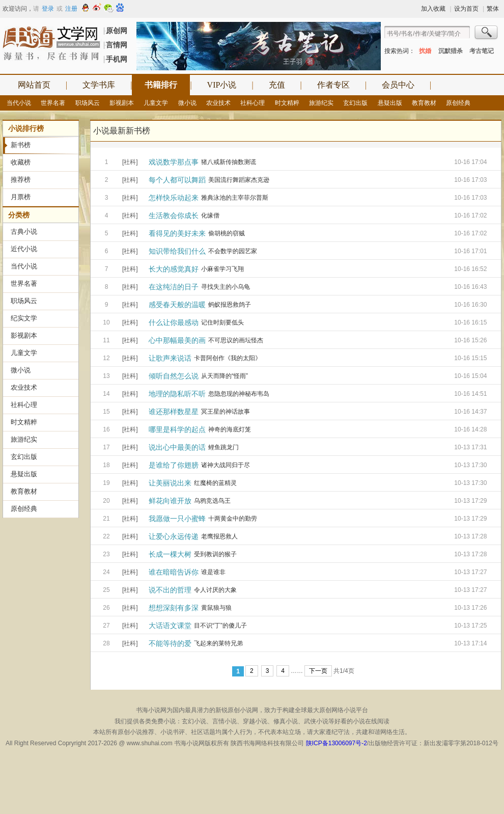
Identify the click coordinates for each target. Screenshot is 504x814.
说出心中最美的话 (177, 447)
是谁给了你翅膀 (174, 465)
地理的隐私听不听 (177, 394)
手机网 (117, 59)
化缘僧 (210, 215)
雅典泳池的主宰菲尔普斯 (235, 198)
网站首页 (34, 85)
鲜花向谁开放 (170, 501)
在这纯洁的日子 (174, 287)
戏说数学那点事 (174, 162)
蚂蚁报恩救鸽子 (230, 305)
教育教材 (424, 103)
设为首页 (466, 9)
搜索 (487, 34)
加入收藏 (433, 9)
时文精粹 (287, 103)
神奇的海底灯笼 (230, 429)
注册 (71, 9)
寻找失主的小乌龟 (226, 287)
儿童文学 (156, 103)
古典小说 (24, 232)
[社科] (130, 162)
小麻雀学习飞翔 (222, 269)
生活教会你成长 (174, 215)
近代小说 (24, 249)
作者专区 (333, 85)
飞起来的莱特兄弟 (218, 643)
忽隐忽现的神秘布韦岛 (239, 394)
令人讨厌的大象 (215, 590)
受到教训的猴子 (215, 554)
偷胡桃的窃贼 (227, 233)
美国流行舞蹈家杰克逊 (239, 180)
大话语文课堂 (170, 626)
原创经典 (458, 103)
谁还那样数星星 (174, 412)
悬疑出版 (390, 103)
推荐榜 (21, 180)
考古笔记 (482, 51)
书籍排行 (161, 85)
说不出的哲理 (170, 590)
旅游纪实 (321, 103)
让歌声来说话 (170, 358)
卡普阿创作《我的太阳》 (228, 358)
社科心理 (253, 103)
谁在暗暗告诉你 (174, 572)
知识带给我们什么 (177, 251)
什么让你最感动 (174, 322)
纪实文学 (24, 318)
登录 (48, 9)
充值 (277, 85)
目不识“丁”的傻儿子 (220, 626)
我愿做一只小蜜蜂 (177, 519)
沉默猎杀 (451, 51)
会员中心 (398, 85)
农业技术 (218, 103)
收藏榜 (21, 162)
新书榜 (21, 145)
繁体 (493, 9)
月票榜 (21, 197)
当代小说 (19, 103)
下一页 (318, 671)
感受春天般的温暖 (177, 305)
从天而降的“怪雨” (225, 376)
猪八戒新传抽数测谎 (229, 162)
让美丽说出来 (170, 483)
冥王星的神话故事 (226, 412)
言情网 (117, 45)
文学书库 (99, 85)
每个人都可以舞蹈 (177, 180)
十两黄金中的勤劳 (233, 519)
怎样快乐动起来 (174, 198)
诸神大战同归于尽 (226, 465)
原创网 (117, 31)
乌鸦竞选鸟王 (212, 501)
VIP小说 (222, 85)
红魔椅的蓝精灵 (215, 483)
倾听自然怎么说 (174, 376)
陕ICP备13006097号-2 (337, 743)
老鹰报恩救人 (219, 536)
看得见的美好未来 (177, 233)
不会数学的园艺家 (233, 251)
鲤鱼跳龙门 (223, 447)
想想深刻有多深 (174, 608)
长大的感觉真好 (174, 269)
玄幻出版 (355, 103)
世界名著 (53, 103)
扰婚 (425, 51)
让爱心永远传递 (174, 536)
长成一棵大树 (170, 554)
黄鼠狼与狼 (216, 608)
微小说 (187, 103)
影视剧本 (122, 103)
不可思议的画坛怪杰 (236, 340)
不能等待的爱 (170, 643)
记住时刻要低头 (222, 322)
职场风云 (88, 103)
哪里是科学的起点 (177, 429)
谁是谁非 (213, 572)
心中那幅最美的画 (177, 340)
